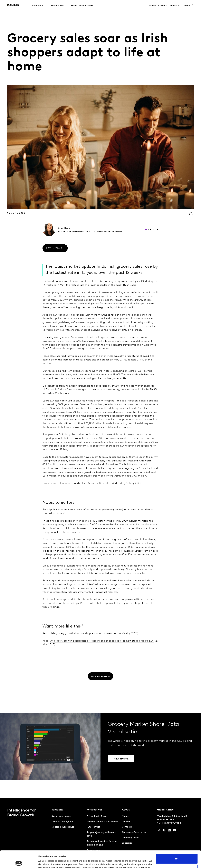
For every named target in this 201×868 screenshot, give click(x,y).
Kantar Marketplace (82, 6)
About (153, 6)
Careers (162, 6)
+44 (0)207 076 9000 (170, 823)
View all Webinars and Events (102, 822)
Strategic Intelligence (63, 827)
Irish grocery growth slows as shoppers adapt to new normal (86, 634)
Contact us (175, 6)
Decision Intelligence (62, 822)
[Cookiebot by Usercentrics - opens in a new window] (19, 862)
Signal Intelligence (61, 816)
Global (186, 6)
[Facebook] (164, 831)
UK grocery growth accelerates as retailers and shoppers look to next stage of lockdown (102, 641)
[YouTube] (169, 831)
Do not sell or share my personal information (177, 853)
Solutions (36, 6)
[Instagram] (159, 831)
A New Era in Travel (97, 816)
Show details (45, 862)
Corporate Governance (134, 832)
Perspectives (57, 6)
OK (177, 842)
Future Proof (93, 827)
